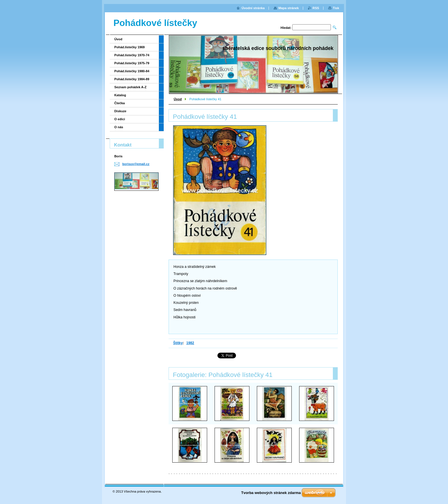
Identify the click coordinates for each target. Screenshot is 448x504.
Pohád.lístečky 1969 (129, 47)
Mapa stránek (289, 8)
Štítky (178, 343)
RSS (316, 8)
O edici (120, 119)
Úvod (178, 99)
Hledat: (286, 28)
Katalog (120, 95)
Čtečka (120, 103)
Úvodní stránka (253, 8)
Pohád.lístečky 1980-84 (132, 71)
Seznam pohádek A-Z (130, 87)
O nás (119, 127)
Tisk (336, 8)
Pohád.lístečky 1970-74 (132, 55)
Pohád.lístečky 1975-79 (132, 63)
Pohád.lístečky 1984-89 (132, 79)
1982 (190, 343)
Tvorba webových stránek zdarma (271, 493)
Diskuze (120, 111)
